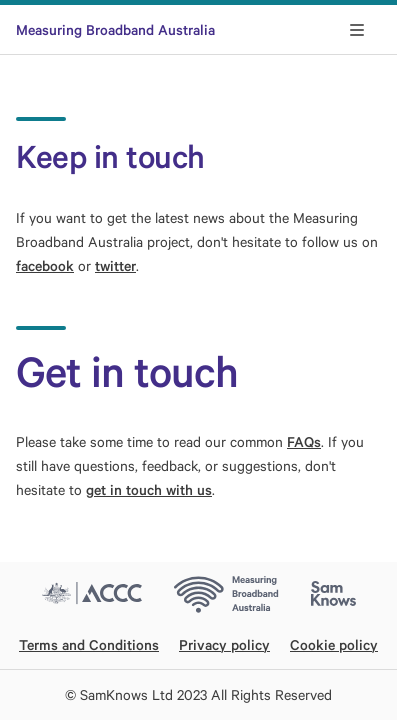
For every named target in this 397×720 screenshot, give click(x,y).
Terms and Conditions (89, 644)
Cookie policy (334, 644)
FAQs (304, 441)
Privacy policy (224, 644)
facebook (45, 265)
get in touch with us (149, 489)
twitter (115, 265)
